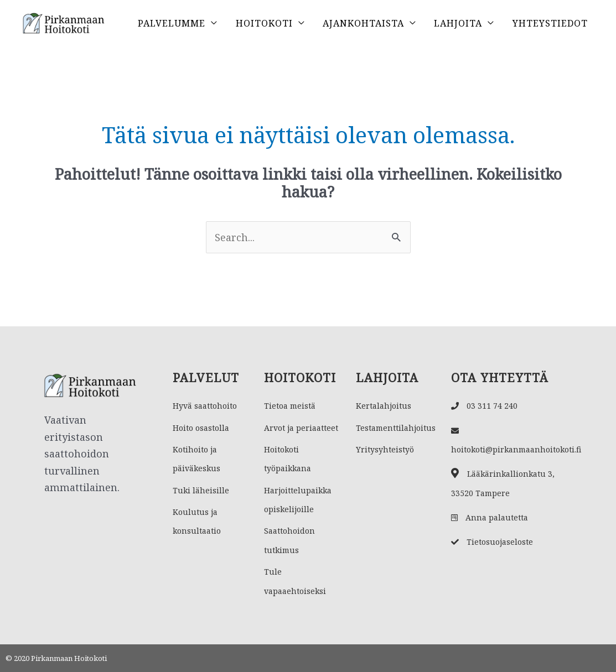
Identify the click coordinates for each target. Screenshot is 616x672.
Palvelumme (172, 23)
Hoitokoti (264, 23)
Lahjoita (458, 23)
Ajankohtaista (363, 23)
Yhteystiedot (550, 23)
